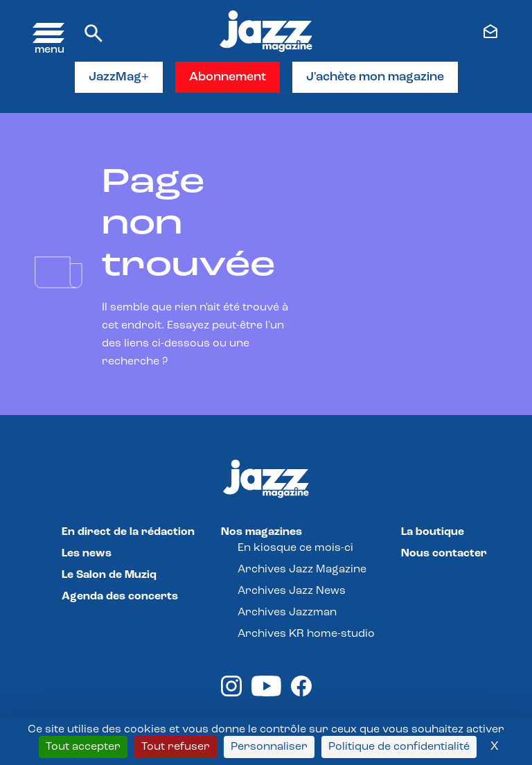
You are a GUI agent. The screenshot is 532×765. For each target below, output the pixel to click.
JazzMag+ (119, 77)
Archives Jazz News (292, 591)
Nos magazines (261, 532)
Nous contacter (444, 554)
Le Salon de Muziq (109, 575)
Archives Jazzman (287, 613)
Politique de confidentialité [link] (399, 747)
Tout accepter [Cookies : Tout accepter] (83, 747)
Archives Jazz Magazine (302, 570)
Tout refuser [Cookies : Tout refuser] (176, 747)
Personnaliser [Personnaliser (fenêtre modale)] (269, 747)
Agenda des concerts (120, 597)
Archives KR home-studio (306, 634)
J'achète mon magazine (375, 77)
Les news (87, 554)
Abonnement (228, 77)
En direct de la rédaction (128, 532)
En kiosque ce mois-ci (295, 548)
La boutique (433, 532)
